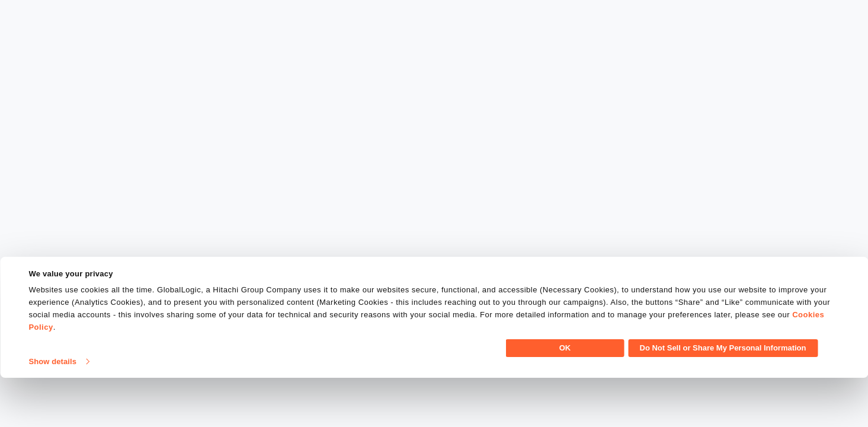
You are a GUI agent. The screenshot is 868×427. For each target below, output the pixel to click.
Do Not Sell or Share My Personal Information (723, 397)
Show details (52, 411)
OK (565, 397)
